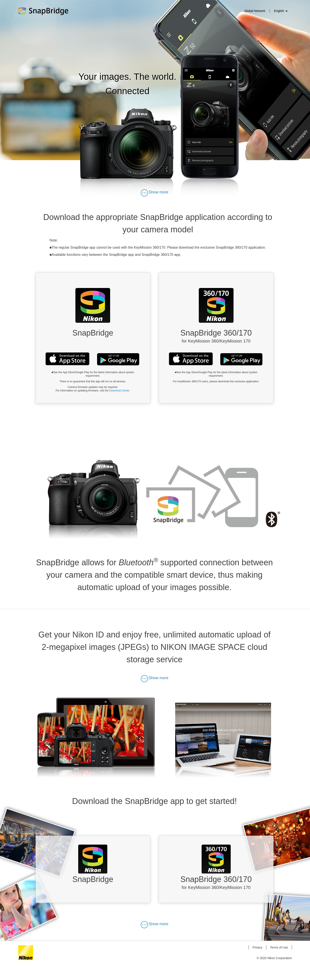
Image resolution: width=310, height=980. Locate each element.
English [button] (281, 11)
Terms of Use (279, 963)
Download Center (119, 391)
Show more (154, 193)
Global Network (255, 11)
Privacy (257, 963)
